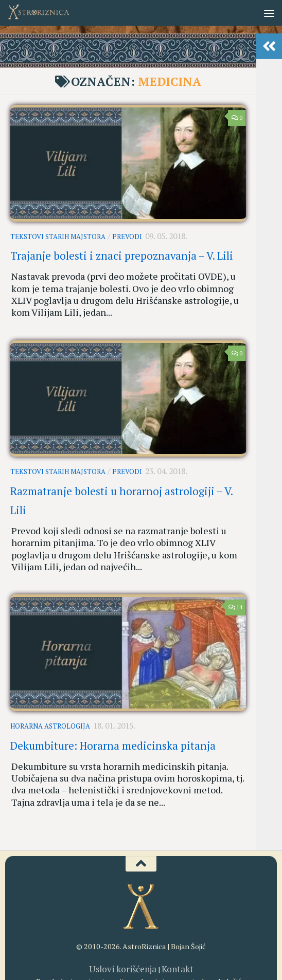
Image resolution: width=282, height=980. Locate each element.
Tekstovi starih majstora (58, 235)
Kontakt (171, 904)
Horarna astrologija (50, 674)
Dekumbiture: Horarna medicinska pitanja (113, 690)
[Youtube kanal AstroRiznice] (141, 949)
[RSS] (178, 949)
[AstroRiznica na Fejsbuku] (104, 949)
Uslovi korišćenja (125, 904)
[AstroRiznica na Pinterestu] (160, 949)
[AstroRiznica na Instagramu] (122, 949)
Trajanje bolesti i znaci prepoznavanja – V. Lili (122, 251)
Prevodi (126, 235)
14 (235, 557)
